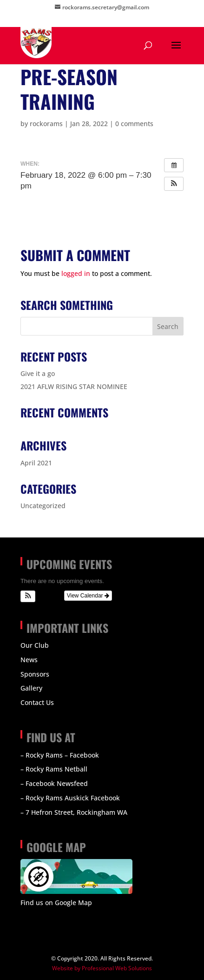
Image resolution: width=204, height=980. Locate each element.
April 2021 (36, 463)
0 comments (134, 124)
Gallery (31, 688)
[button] (174, 184)
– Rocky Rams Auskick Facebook (70, 798)
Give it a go (38, 373)
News (29, 660)
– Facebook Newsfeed (54, 783)
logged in (76, 273)
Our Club (35, 645)
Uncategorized (43, 506)
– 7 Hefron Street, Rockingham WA (74, 812)
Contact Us (37, 702)
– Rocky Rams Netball (54, 769)
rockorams (46, 124)
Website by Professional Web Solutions (102, 968)
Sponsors (35, 674)
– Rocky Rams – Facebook (60, 755)
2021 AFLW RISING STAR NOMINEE (74, 386)
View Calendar (88, 596)
